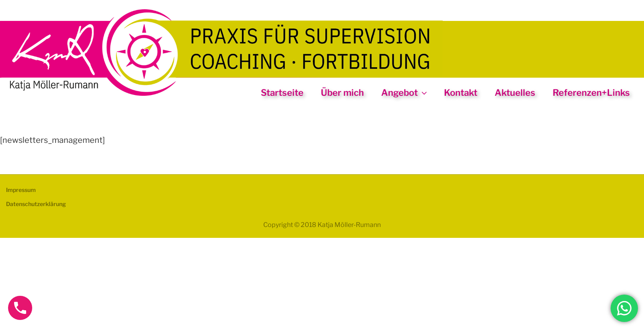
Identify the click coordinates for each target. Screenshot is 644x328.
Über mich (342, 93)
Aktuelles (515, 93)
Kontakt (461, 93)
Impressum (21, 190)
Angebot (405, 93)
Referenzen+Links (591, 93)
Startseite (282, 93)
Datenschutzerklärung (36, 204)
